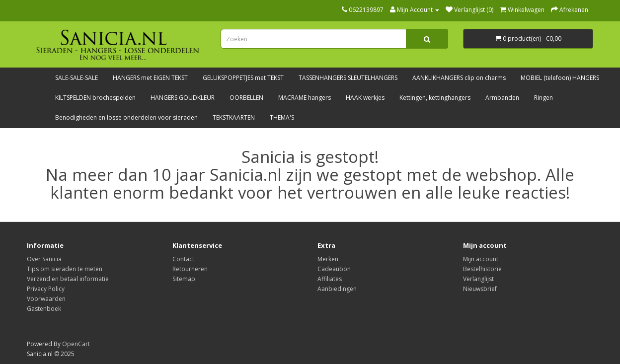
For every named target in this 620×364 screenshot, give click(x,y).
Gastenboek (44, 309)
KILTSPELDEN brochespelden (95, 98)
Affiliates (330, 279)
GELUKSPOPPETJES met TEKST (243, 78)
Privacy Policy (46, 289)
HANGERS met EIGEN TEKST (150, 78)
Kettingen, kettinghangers (435, 98)
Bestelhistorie (482, 269)
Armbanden (502, 98)
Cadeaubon (334, 269)
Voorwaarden (46, 299)
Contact (183, 259)
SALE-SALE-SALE (77, 78)
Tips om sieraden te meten (65, 269)
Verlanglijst (478, 279)
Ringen (543, 98)
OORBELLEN (246, 98)
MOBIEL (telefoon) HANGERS (560, 78)
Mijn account (481, 259)
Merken (328, 259)
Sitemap (184, 279)
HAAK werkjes (365, 98)
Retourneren (190, 269)
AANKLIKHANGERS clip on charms (459, 78)
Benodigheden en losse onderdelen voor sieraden (126, 117)
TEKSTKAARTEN (234, 117)
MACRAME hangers (305, 98)
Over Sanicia (44, 259)
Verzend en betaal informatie (68, 279)
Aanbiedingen (337, 289)
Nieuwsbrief (480, 289)
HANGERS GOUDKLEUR (183, 98)
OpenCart (76, 344)
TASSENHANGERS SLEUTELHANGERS (348, 78)
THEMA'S (282, 117)
